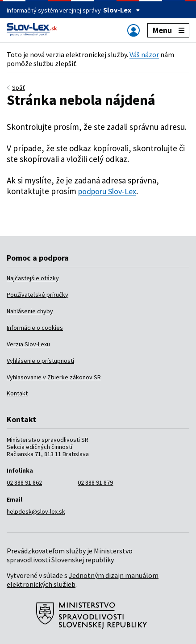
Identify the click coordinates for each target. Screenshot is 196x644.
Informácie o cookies (35, 328)
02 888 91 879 (95, 482)
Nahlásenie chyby (30, 311)
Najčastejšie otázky (33, 278)
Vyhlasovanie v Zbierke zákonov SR (54, 377)
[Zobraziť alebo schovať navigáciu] (133, 30)
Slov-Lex (122, 10)
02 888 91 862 (24, 482)
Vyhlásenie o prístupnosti (40, 361)
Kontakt (17, 393)
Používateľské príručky (38, 295)
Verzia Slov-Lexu (28, 344)
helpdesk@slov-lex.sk (36, 511)
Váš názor (144, 54)
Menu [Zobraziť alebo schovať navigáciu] (169, 30)
